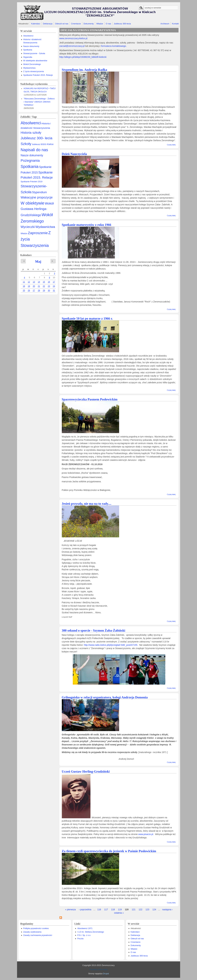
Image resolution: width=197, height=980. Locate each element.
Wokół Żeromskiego (32, 64)
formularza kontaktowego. (114, 46)
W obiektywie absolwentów (35, 61)
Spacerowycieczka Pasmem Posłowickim (90, 399)
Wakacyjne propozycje (37, 197)
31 (54, 290)
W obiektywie (32, 203)
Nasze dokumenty (31, 46)
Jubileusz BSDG (39, 144)
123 (147, 909)
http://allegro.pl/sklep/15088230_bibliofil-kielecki (83, 57)
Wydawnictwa (29, 68)
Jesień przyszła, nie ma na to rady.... (87, 504)
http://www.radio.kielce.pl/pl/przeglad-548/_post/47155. (111, 645)
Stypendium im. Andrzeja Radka (84, 70)
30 (49, 290)
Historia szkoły (31, 133)
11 (24, 282)
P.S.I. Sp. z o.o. (84, 935)
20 (34, 286)
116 (99, 909)
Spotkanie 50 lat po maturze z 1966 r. (87, 318)
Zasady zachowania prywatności (38, 935)
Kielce (50, 144)
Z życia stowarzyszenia (34, 71)
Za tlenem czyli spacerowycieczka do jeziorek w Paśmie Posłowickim (109, 851)
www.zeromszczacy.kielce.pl (73, 38)
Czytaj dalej (171, 145)
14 (39, 282)
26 (29, 290)
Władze (100, 24)
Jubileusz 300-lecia (122, 24)
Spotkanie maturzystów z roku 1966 (87, 225)
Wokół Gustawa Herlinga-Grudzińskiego (37, 209)
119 (120, 909)
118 (113, 909)
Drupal (106, 974)
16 (49, 282)
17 (54, 282)
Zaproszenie (38, 233)
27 (34, 290)
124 (154, 909)
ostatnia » (119, 913)
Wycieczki (28, 227)
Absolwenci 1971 (85, 928)
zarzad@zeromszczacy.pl (72, 46)
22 (44, 286)
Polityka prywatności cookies (36, 928)
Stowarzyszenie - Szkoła (34, 53)
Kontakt (175, 24)
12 (29, 282)
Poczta (80, 939)
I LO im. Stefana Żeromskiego (91, 932)
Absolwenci (28, 36)
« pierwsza (70, 909)
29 (44, 290)
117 (106, 909)
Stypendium (39, 192)
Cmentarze (76, 24)
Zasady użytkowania (32, 932)
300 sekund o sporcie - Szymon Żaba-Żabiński (94, 630)
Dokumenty (89, 24)
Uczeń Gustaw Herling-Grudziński (86, 771)
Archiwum (165, 24)
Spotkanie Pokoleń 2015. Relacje (38, 75)
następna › (167, 909)
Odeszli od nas (62, 24)
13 (34, 282)
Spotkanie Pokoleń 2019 (32, 182)
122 (141, 909)
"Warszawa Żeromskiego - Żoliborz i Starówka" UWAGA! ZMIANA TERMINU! (39, 102)
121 (134, 909)
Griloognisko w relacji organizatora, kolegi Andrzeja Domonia (105, 697)
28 (39, 290)
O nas (108, 24)
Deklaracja (48, 24)
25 (24, 290)
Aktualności (23, 24)
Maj (38, 262)
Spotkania (28, 50)
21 (39, 286)
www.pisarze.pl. (146, 834)
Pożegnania (30, 160)
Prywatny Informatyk (98, 969)
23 (49, 286)
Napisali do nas (34, 150)
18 (24, 286)
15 (44, 282)
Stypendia (28, 57)
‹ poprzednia (85, 909)
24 (54, 286)
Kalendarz (36, 24)
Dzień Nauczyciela (74, 154)
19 (29, 286)
